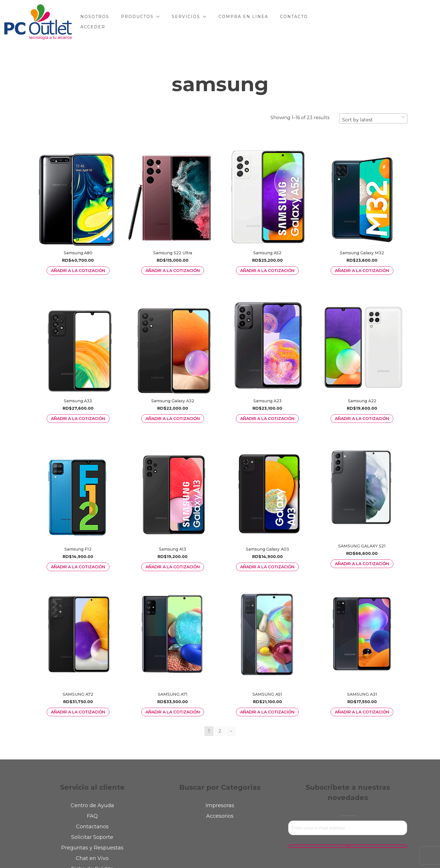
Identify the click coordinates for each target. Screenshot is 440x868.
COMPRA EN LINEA (277, 22)
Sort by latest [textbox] (358, 120)
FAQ (92, 816)
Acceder (366, 22)
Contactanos (92, 827)
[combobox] (373, 118)
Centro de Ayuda (92, 805)
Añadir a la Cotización (78, 271)
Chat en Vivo (92, 858)
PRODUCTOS (171, 22)
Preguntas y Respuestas (92, 848)
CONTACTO (328, 22)
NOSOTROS (129, 22)
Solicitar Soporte (92, 837)
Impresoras (220, 805)
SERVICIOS (220, 22)
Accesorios (220, 816)
